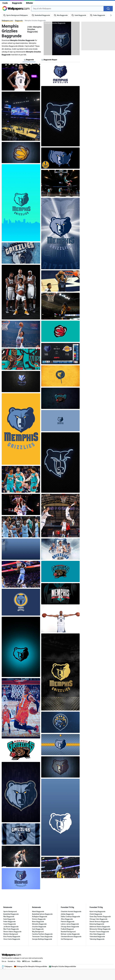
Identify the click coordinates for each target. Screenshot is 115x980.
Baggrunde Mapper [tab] (49, 60)
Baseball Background (68, 932)
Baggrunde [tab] (29, 60)
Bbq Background (38, 932)
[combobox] (67, 9)
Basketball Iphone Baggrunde (42, 914)
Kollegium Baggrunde (40, 917)
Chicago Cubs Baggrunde (98, 919)
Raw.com (36, 961)
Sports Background (10, 912)
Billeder (30, 3)
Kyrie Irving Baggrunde (97, 912)
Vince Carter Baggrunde (12, 939)
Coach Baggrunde (10, 924)
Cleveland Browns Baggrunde (71, 937)
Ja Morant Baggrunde (11, 927)
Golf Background (67, 939)
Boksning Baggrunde (97, 924)
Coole (5, 3)
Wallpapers (8, 966)
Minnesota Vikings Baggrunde (100, 929)
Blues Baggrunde (38, 922)
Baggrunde (17, 3)
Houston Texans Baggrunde (99, 932)
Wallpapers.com (7, 21)
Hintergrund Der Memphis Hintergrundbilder (32, 966)
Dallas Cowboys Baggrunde (70, 917)
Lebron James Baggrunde (70, 924)
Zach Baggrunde (38, 929)
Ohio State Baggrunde (97, 934)
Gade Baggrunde (9, 919)
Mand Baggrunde (38, 912)
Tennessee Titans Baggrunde (42, 937)
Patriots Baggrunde (68, 922)
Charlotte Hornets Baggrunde (71, 912)
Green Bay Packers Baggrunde (100, 917)
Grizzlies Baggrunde (39, 927)
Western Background (11, 934)
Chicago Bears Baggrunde (70, 927)
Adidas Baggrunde (67, 914)
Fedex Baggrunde (9, 922)
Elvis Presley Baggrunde (12, 937)
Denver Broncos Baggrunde (99, 922)
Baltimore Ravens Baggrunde (100, 927)
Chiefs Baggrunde (96, 914)
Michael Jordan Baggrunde (70, 934)
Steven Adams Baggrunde (12, 932)
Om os (4, 961)
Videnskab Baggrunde (97, 937)
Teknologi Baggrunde (97, 939)
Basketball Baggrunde (11, 914)
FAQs (19, 961)
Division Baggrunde (39, 919)
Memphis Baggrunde (39, 924)
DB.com (26, 961)
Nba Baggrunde (9, 917)
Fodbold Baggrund (67, 929)
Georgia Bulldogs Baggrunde (42, 939)
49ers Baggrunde (67, 919)
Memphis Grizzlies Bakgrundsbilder (64, 966)
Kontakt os (12, 961)
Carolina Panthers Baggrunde (42, 934)
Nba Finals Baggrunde (11, 929)
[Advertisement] (98, 36)
